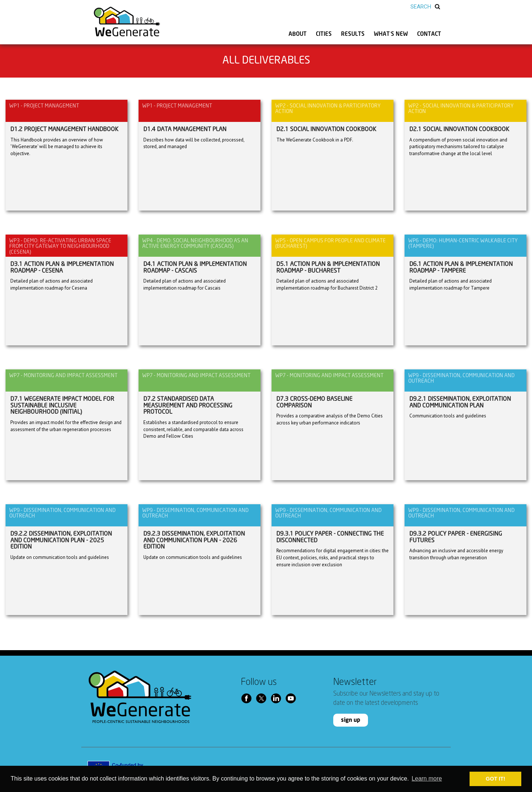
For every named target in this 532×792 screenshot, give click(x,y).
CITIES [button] (324, 34)
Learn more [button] (427, 779)
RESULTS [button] (353, 34)
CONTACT (429, 34)
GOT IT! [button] (496, 779)
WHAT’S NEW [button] (391, 34)
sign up (351, 720)
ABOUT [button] (298, 34)
